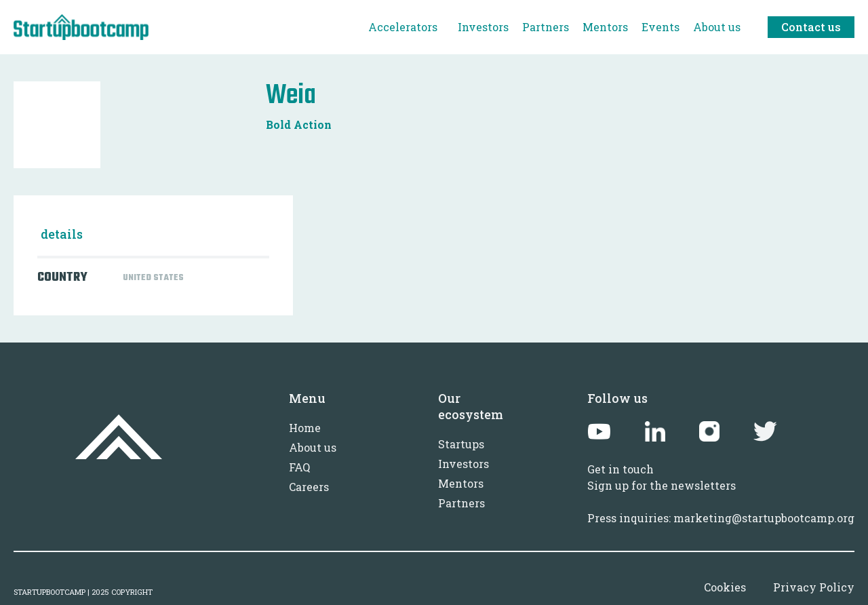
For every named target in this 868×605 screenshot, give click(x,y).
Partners (461, 503)
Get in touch (620, 469)
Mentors (461, 483)
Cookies (725, 587)
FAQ (299, 467)
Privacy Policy (814, 587)
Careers (309, 487)
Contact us (811, 27)
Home (305, 428)
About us (313, 447)
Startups (461, 444)
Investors (463, 464)
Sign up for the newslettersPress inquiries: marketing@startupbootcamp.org (721, 502)
